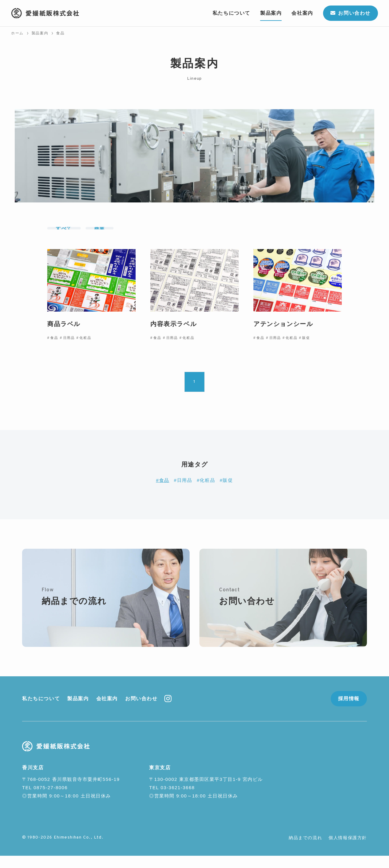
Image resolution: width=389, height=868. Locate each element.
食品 (164, 492)
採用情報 (349, 711)
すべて (64, 234)
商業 (100, 234)
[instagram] (168, 711)
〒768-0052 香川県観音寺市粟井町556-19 (71, 791)
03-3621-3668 (177, 800)
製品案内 (78, 711)
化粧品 (207, 492)
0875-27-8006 (50, 800)
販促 (228, 492)
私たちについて (41, 711)
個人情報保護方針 (348, 850)
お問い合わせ (141, 711)
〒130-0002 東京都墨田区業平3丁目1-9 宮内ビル (206, 791)
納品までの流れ (305, 850)
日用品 (185, 492)
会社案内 (107, 711)
